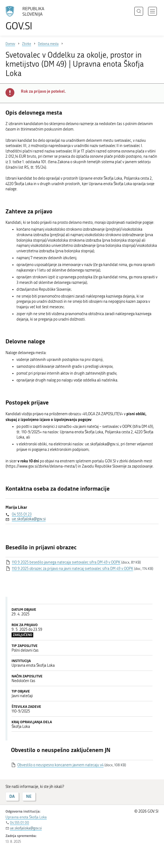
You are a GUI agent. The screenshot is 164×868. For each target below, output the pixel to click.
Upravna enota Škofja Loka (26, 817)
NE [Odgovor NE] (29, 796)
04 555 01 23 (22, 514)
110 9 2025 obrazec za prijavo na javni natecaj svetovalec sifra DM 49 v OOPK (73, 569)
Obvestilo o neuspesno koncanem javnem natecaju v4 (60, 765)
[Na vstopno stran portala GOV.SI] (27, 19)
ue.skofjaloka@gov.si (29, 519)
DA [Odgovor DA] (12, 796)
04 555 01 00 (20, 823)
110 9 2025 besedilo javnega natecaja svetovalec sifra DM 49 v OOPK (66, 562)
